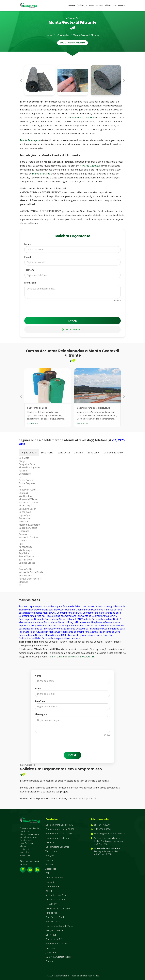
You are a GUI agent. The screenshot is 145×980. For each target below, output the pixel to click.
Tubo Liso (50, 948)
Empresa (71, 5)
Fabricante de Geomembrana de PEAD (97, 616)
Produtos (82, 5)
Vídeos (108, 5)
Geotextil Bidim (67, 610)
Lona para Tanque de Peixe (66, 606)
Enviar (72, 321)
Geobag (49, 961)
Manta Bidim (43, 622)
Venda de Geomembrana (95, 619)
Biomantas (51, 864)
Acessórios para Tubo (56, 895)
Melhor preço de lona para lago (42, 610)
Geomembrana (84, 610)
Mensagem (30, 283)
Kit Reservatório (92, 626)
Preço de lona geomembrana (61, 616)
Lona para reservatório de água (98, 606)
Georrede (50, 882)
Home (49, 35)
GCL (47, 873)
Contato (122, 5)
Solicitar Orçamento (72, 43)
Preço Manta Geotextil (57, 619)
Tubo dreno (51, 851)
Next (123, 80)
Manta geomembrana (78, 632)
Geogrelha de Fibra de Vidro (59, 926)
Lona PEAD (75, 619)
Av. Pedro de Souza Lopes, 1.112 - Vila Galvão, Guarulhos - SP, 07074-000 (107, 841)
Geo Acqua (51, 935)
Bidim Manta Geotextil (54, 632)
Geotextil (95, 632)
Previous (22, 80)
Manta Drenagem (30, 140)
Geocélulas (51, 860)
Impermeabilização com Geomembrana (99, 622)
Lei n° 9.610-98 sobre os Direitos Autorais (72, 657)
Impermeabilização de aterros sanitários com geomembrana (51, 626)
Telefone (29, 270)
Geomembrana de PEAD (82, 117)
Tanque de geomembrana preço (85, 635)
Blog (114, 5)
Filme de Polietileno (55, 877)
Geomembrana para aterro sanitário (61, 638)
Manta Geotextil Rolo (56, 635)
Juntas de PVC (52, 952)
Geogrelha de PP (54, 939)
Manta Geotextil (91, 166)
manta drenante (41, 174)
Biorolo (49, 891)
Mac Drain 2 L (115, 619)
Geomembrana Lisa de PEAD (59, 825)
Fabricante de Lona (110, 632)
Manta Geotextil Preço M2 (64, 622)
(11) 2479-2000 (100, 825)
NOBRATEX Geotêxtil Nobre (58, 957)
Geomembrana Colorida (57, 838)
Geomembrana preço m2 (32, 616)
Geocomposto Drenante (32, 619)
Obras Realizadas (96, 5)
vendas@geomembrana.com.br (108, 834)
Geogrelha (50, 855)
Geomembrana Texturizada (59, 833)
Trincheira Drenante (55, 900)
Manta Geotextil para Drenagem (85, 629)
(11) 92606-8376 (101, 829)
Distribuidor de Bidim (30, 638)
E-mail (28, 257)
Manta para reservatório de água (50, 629)
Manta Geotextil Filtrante (86, 35)
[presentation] (72, 308)
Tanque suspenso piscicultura (35, 606)
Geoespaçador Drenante (58, 908)
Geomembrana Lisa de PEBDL (60, 829)
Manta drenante (27, 622)
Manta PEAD (49, 613)
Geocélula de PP (53, 922)
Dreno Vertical (52, 886)
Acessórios (51, 869)
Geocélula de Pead (55, 917)
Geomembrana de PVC (57, 944)
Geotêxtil (50, 842)
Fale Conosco (72, 330)
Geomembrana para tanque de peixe (102, 613)
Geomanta (98, 610)
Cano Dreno (109, 635)
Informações (63, 35)
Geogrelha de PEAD (55, 930)
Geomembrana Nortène (31, 635)
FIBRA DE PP (51, 904)
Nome (28, 244)
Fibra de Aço (51, 913)
